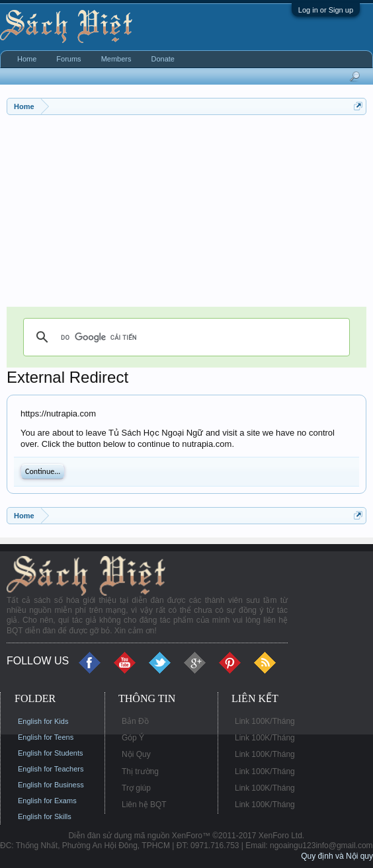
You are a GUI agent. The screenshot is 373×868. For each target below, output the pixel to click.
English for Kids (43, 721)
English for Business (51, 785)
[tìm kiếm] (185, 337)
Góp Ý (133, 738)
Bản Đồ (135, 721)
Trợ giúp (136, 788)
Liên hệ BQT (144, 805)
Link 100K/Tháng (265, 721)
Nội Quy (136, 754)
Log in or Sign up (326, 10)
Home (27, 59)
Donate (162, 59)
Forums (68, 59)
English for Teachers (51, 769)
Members (116, 59)
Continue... (43, 471)
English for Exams (47, 801)
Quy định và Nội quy (337, 856)
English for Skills (45, 816)
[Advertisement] (186, 214)
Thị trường (140, 771)
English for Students (50, 753)
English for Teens (46, 737)
